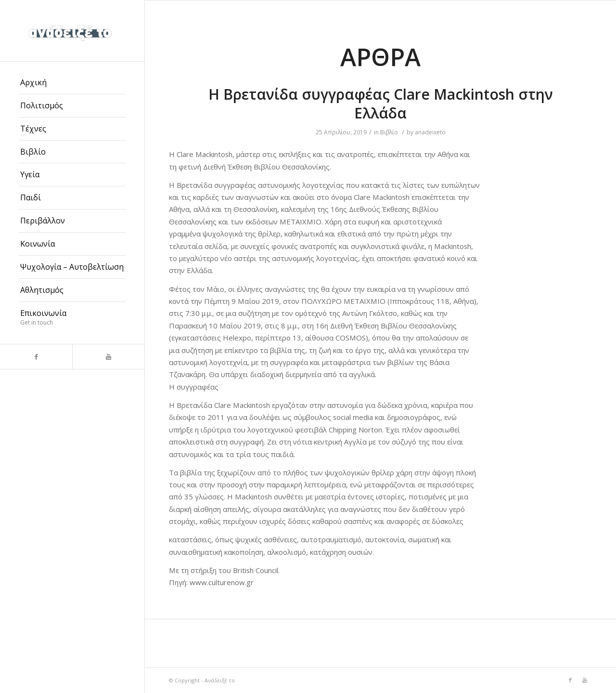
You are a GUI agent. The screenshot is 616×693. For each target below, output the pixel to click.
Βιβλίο (389, 132)
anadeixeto (430, 132)
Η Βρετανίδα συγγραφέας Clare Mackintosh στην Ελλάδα (381, 104)
